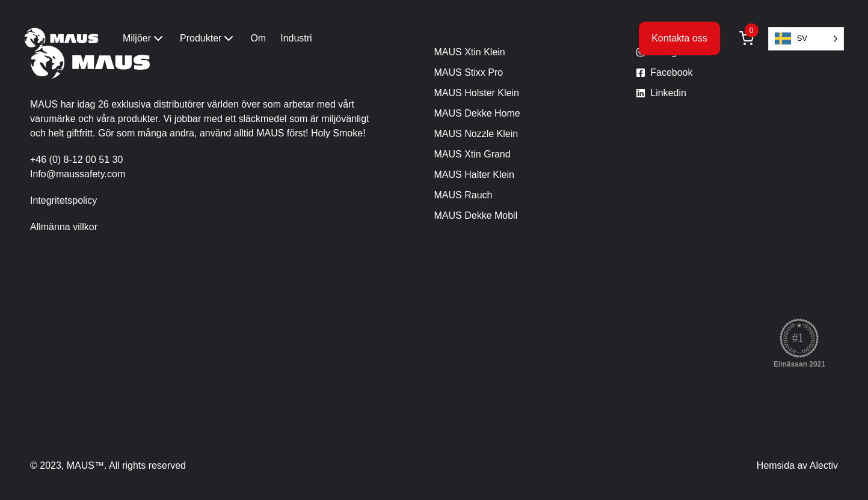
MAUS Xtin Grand (472, 154)
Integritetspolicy (63, 200)
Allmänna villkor (64, 227)
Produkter (208, 38)
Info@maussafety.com (78, 174)
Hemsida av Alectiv (797, 465)
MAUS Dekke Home (477, 113)
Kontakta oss (679, 38)
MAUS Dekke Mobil (476, 215)
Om (258, 38)
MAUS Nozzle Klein (476, 134)
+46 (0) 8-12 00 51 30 (76, 160)
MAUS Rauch (463, 195)
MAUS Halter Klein (474, 175)
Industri (296, 38)
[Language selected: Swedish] (806, 39)
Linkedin (668, 93)
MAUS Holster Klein (477, 93)
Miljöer (144, 38)
